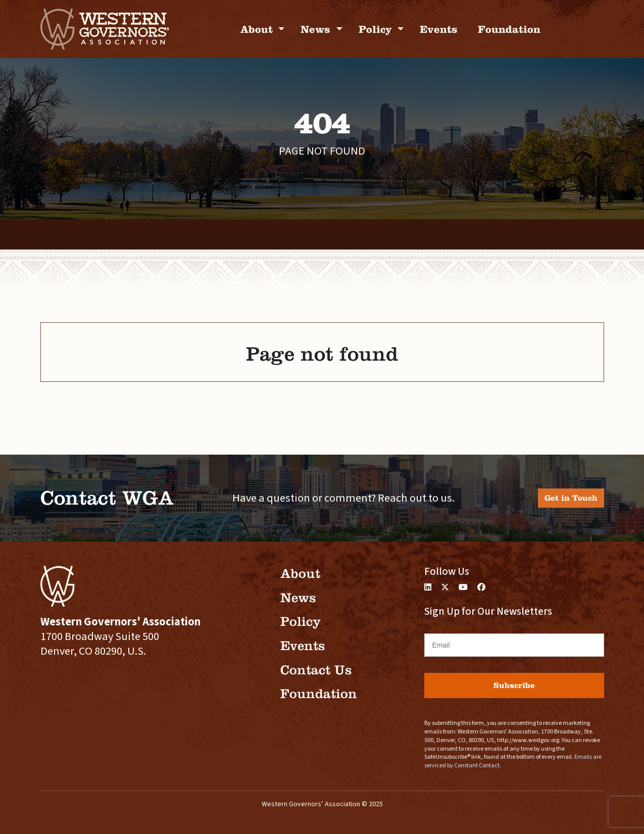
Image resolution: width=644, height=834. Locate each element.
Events (439, 29)
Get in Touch (571, 498)
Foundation (509, 29)
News (317, 29)
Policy (377, 29)
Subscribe (514, 685)
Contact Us (316, 670)
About (258, 29)
